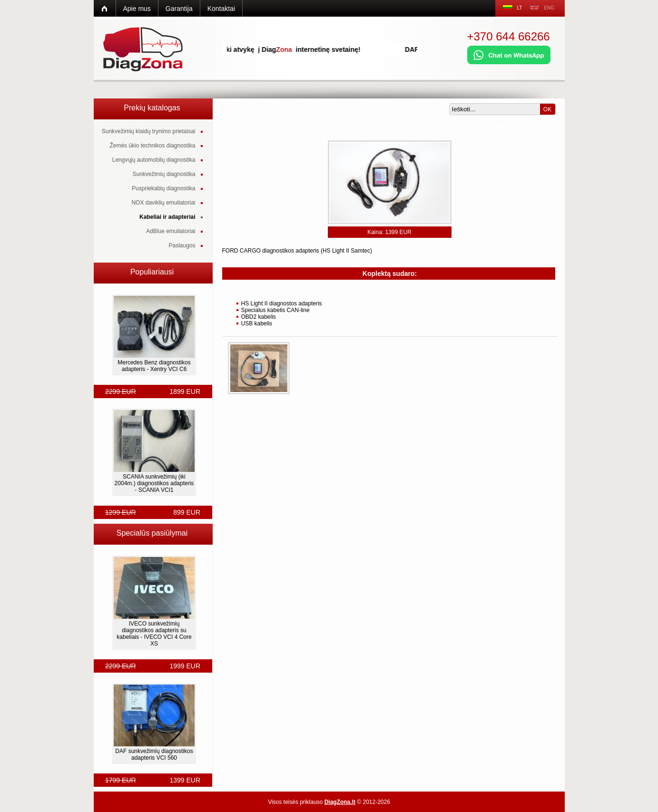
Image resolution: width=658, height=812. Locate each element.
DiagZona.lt (340, 802)
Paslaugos (182, 245)
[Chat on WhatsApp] (509, 62)
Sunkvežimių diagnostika (164, 174)
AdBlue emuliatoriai (171, 231)
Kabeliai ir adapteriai (167, 217)
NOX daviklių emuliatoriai (163, 203)
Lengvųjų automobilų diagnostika (154, 160)
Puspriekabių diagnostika (163, 188)
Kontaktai (221, 9)
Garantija (179, 9)
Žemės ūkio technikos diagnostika (152, 146)
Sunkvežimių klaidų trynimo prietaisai (149, 131)
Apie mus (137, 9)
